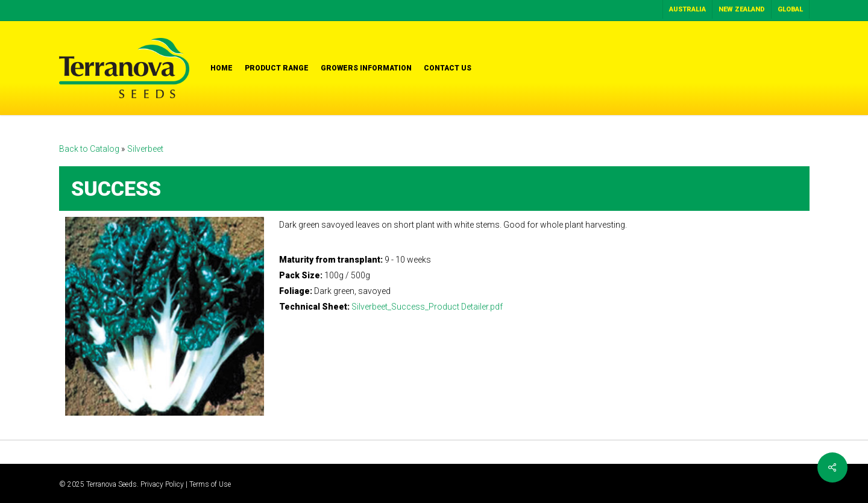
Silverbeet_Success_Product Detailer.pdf (427, 307)
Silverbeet (145, 149)
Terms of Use (210, 484)
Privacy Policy (162, 484)
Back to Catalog (90, 149)
